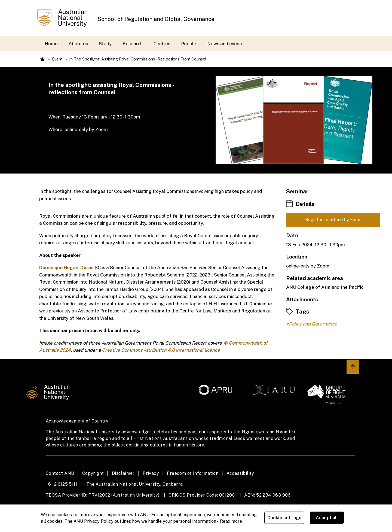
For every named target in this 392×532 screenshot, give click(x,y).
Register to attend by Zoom (333, 220)
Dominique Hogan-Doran (66, 267)
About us (78, 44)
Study (105, 44)
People (189, 44)
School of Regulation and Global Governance (156, 19)
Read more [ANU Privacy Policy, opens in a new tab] (231, 521)
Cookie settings (285, 518)
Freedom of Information (193, 473)
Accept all (328, 518)
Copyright (93, 473)
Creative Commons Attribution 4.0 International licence (161, 350)
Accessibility (240, 473)
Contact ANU (60, 473)
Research (133, 44)
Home (51, 44)
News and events (225, 44)
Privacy (151, 473)
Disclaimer (123, 473)
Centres (162, 44)
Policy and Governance (313, 324)
